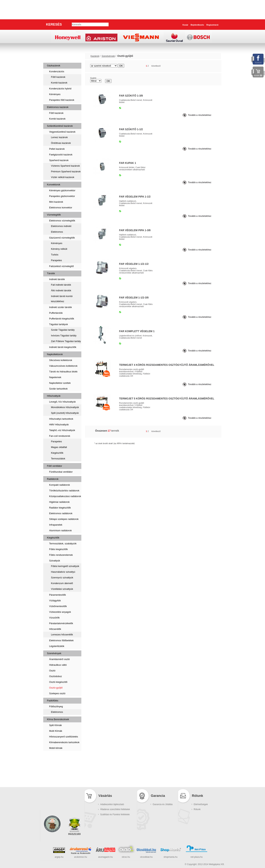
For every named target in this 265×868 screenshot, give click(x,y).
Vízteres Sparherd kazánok (65, 166)
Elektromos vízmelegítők (62, 221)
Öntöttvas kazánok (61, 143)
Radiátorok (53, 479)
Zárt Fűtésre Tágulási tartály (66, 341)
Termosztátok (58, 459)
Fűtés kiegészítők (58, 549)
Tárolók (51, 273)
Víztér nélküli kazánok (63, 177)
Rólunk (197, 809)
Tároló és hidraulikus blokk (63, 372)
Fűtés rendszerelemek (61, 555)
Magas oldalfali (59, 447)
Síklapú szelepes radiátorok (64, 519)
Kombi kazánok (59, 83)
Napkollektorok (55, 354)
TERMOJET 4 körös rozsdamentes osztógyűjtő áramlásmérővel (167, 365)
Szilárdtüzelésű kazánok (60, 126)
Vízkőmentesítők (58, 606)
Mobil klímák (56, 748)
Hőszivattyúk (54, 396)
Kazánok (53, 56)
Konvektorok (54, 185)
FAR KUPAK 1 (128, 163)
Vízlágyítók (55, 601)
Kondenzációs (57, 71)
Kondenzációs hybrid (60, 89)
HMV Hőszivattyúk (59, 425)
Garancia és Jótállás (163, 804)
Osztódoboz (55, 676)
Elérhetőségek (201, 804)
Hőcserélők (55, 629)
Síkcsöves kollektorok (61, 360)
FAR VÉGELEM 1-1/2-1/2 (134, 264)
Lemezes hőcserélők (62, 635)
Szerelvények (54, 653)
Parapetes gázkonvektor (62, 196)
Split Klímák (55, 725)
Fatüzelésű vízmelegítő (61, 266)
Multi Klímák (56, 731)
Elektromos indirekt (61, 226)
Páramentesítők (58, 595)
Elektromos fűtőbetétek (61, 640)
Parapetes (56, 260)
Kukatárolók (56, 780)
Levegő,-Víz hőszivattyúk (62, 402)
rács (207, 66)
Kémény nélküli (59, 249)
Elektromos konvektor (61, 208)
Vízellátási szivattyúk (62, 589)
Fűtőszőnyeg (56, 706)
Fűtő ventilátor (54, 466)
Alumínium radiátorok (60, 530)
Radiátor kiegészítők (60, 508)
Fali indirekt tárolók (61, 285)
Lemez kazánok (59, 137)
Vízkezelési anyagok (60, 612)
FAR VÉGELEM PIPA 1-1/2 (135, 197)
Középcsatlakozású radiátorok (65, 496)
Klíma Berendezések (58, 719)
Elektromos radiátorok (61, 513)
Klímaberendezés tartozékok (64, 742)
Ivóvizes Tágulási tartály (64, 336)
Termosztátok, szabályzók (63, 544)
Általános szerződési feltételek (115, 809)
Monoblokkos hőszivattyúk (65, 407)
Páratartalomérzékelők (61, 623)
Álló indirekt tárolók (61, 290)
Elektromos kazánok (58, 107)
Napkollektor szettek (60, 383)
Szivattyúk (55, 561)
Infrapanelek (56, 525)
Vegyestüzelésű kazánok (62, 132)
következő (156, 66)
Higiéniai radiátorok (59, 502)
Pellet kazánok (57, 149)
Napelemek (55, 377)
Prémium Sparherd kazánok (66, 171)
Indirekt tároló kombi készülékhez (62, 299)
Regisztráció (212, 25)
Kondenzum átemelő (62, 583)
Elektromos (57, 232)
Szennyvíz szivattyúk (62, 578)
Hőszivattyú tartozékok (61, 419)
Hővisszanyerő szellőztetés (64, 737)
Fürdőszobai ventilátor (61, 472)
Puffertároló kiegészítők (62, 319)
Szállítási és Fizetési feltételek (115, 814)
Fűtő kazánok (58, 77)
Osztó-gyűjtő (56, 688)
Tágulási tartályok (59, 324)
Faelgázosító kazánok (61, 155)
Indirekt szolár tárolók (61, 307)
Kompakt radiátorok (60, 485)
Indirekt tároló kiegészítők (63, 347)
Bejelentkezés (197, 25)
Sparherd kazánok (59, 160)
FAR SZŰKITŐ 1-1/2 (131, 129)
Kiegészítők (57, 453)
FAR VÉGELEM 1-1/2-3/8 (134, 298)
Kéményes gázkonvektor (62, 190)
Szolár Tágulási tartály (63, 330)
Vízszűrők (54, 618)
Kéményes (55, 94)
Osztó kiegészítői (58, 682)
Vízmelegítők (54, 215)
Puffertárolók (56, 313)
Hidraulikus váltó (58, 665)
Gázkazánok (54, 66)
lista (214, 66)
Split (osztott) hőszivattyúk (65, 413)
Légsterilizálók (57, 646)
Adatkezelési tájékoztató (112, 804)
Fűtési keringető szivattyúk (65, 566)
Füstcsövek (55, 769)
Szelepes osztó (57, 693)
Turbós (55, 255)
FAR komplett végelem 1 (137, 331)
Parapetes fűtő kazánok (62, 100)
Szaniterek (54, 757)
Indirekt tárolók (57, 279)
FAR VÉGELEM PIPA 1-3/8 (135, 230)
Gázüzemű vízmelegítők (62, 238)
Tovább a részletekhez (200, 115)
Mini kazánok (56, 202)
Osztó (52, 671)
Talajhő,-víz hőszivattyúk (62, 430)
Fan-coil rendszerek (60, 436)
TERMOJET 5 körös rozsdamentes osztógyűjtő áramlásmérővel (167, 399)
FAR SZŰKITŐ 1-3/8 (131, 96)
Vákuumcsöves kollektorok (63, 366)
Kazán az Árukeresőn (81, 853)
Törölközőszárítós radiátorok (64, 491)
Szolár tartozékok (58, 389)
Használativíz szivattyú (63, 572)
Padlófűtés (53, 701)
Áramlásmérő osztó (59, 659)
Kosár (185, 25)
